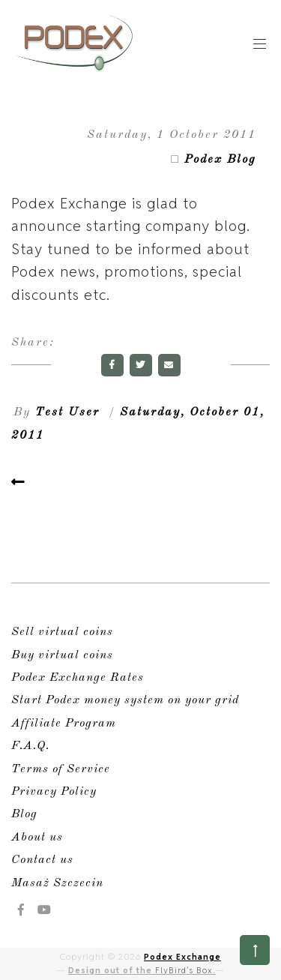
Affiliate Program (64, 724)
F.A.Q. (30, 746)
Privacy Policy (54, 792)
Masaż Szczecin (57, 883)
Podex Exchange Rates (78, 678)
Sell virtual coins (62, 632)
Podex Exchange (182, 957)
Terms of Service (61, 769)
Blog (24, 814)
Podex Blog (220, 160)
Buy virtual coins (62, 655)
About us (37, 838)
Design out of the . (142, 970)
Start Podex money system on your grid (125, 700)
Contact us (42, 860)
